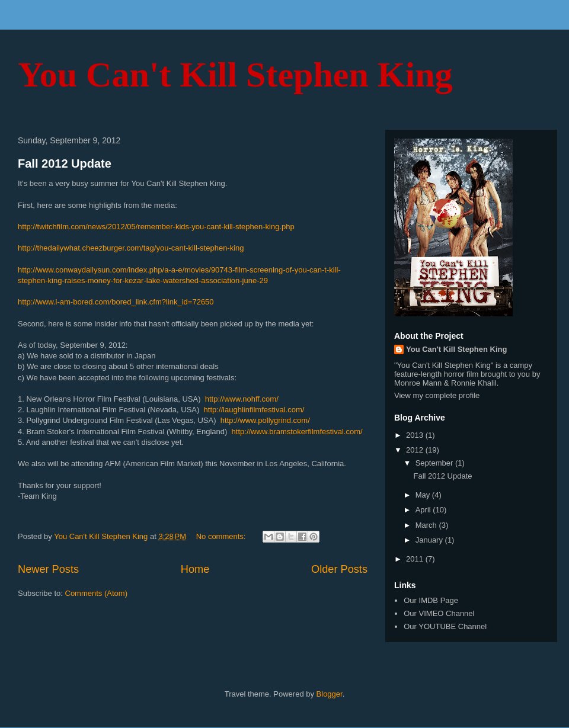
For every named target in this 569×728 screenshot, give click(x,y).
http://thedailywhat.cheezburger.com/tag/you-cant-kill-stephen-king (131, 248)
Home (195, 569)
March (427, 525)
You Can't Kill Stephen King (235, 75)
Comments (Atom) (96, 593)
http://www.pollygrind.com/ (265, 420)
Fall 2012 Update (65, 163)
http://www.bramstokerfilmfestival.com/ (297, 432)
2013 (416, 435)
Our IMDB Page (431, 600)
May (424, 495)
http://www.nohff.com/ (242, 399)
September (435, 463)
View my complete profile (437, 395)
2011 (416, 559)
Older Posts (339, 569)
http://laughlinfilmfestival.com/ (254, 410)
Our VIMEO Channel (439, 613)
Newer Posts (48, 569)
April (424, 510)
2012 (416, 450)
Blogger (330, 694)
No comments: (222, 536)
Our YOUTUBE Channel (445, 626)
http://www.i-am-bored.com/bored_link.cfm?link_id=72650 (116, 302)
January (430, 540)
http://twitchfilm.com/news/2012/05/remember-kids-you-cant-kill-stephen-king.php (156, 227)
